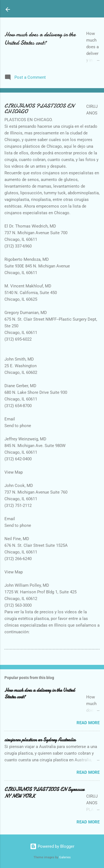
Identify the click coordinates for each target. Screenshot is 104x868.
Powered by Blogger (52, 846)
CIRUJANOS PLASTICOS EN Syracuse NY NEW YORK (44, 793)
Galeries (65, 857)
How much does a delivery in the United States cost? (40, 39)
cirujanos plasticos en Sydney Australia (40, 740)
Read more (88, 723)
